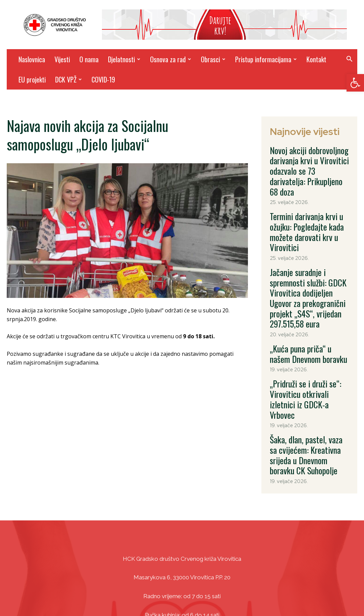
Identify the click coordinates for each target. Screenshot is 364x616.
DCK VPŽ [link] (68, 79)
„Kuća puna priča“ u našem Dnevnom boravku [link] (304, 293)
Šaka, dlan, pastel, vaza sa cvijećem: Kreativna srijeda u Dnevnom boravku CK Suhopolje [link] (309, 366)
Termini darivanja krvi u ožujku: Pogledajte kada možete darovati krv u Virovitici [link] (308, 203)
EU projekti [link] (32, 79)
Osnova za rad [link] (171, 59)
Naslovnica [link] (32, 59)
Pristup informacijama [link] (266, 59)
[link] (355, 83)
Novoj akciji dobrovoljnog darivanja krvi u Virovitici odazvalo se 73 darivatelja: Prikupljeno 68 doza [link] (303, 160)
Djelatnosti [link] (124, 59)
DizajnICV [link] (246, 596)
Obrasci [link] (213, 59)
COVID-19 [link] (103, 79)
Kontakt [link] (316, 59)
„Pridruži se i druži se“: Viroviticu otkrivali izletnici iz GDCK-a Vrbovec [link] (306, 327)
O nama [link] (89, 59)
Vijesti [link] (62, 59)
